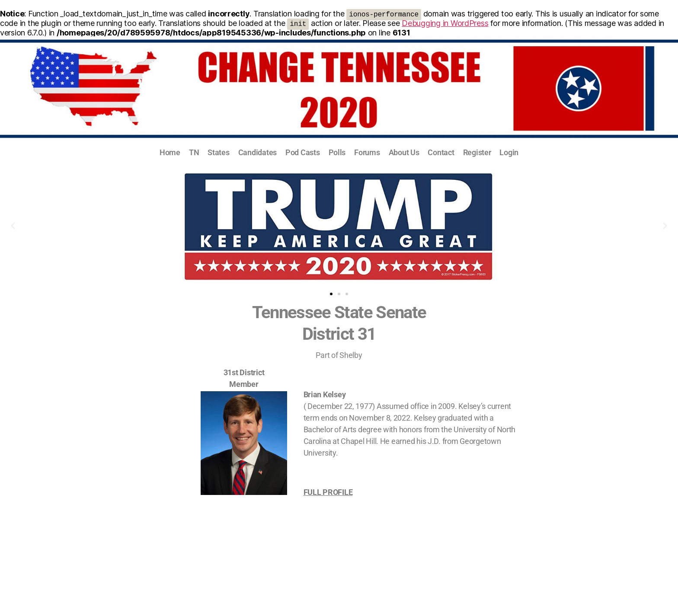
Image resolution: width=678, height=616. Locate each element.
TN (194, 152)
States (218, 152)
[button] (13, 226)
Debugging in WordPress (445, 23)
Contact (441, 152)
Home (170, 152)
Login (509, 152)
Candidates (257, 152)
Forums (367, 152)
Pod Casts (303, 152)
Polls (337, 152)
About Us (404, 152)
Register (477, 152)
